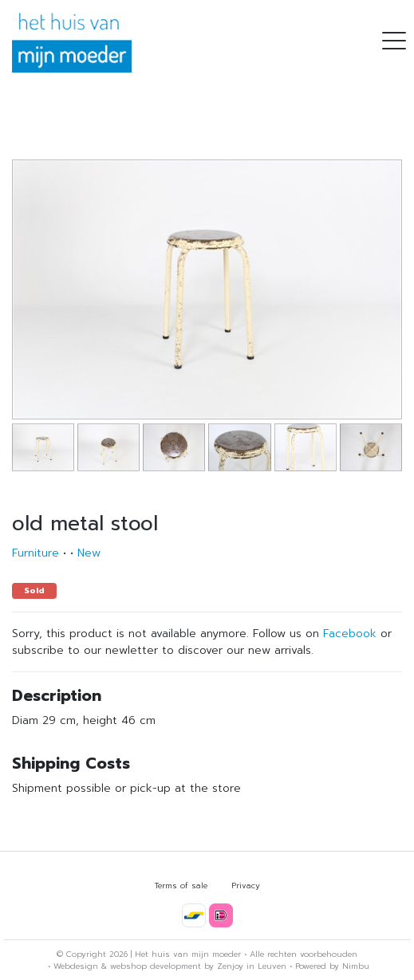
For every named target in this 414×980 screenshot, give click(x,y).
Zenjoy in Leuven (252, 966)
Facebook (350, 634)
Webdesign (76, 966)
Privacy (246, 886)
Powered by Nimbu (332, 966)
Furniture (35, 553)
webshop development (156, 966)
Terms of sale (181, 886)
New (89, 553)
